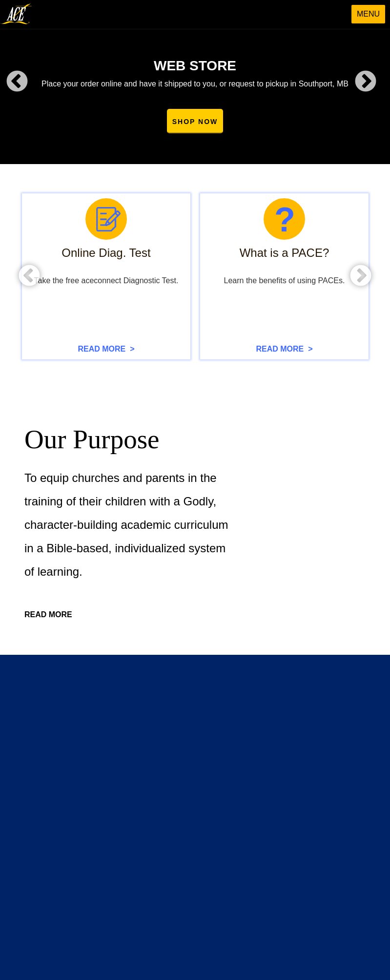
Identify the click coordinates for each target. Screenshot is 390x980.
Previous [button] (17, 82)
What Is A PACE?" (83, 731)
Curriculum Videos (220, 719)
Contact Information (222, 816)
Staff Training (212, 757)
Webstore (206, 706)
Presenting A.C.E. (82, 719)
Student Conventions (224, 770)
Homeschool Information (93, 744)
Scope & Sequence (85, 770)
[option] (195, 82)
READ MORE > (106, 349)
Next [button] (366, 82)
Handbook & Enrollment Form (101, 795)
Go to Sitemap (82, 670)
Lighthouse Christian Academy (103, 782)
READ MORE (48, 615)
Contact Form (213, 829)
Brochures (71, 757)
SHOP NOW (195, 122)
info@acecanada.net (246, 879)
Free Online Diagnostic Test (235, 731)
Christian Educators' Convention (242, 744)
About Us (69, 706)
